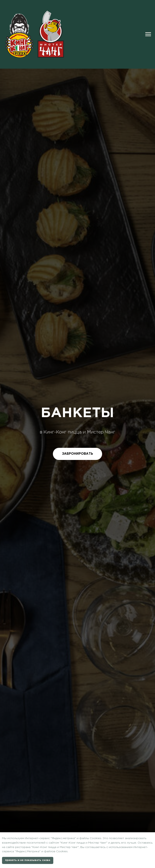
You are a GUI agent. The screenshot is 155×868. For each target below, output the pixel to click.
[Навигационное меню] (148, 34)
